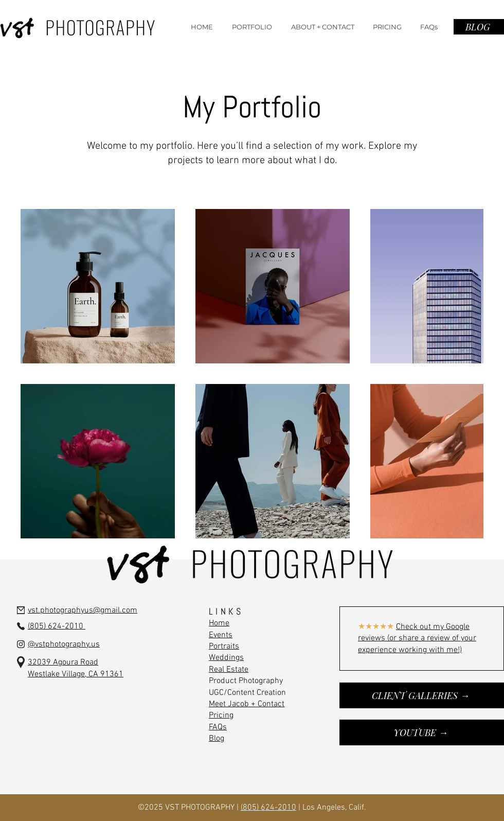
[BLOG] (479, 27)
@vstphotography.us (64, 644)
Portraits (224, 647)
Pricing (221, 715)
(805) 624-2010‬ (268, 808)
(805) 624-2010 (57, 626)
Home (219, 623)
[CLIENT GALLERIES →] (422, 695)
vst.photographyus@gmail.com (83, 610)
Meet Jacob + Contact (247, 704)
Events (221, 635)
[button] (252, 27)
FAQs (218, 727)
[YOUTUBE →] (422, 732)
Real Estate (229, 670)
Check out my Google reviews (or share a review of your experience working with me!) (417, 639)
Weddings (226, 658)
